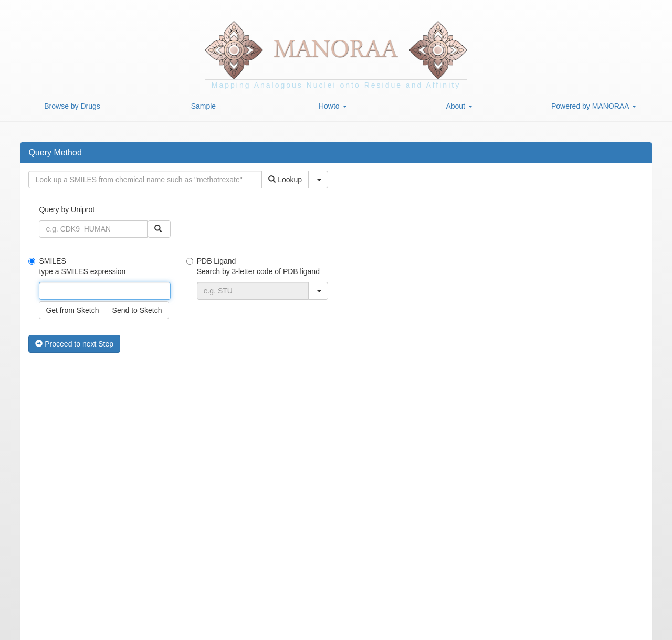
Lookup (285, 180)
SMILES (99, 288)
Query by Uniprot (104, 222)
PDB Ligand (257, 278)
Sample (203, 106)
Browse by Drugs (72, 106)
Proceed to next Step (74, 344)
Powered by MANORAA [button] (594, 106)
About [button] (459, 106)
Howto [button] (333, 106)
